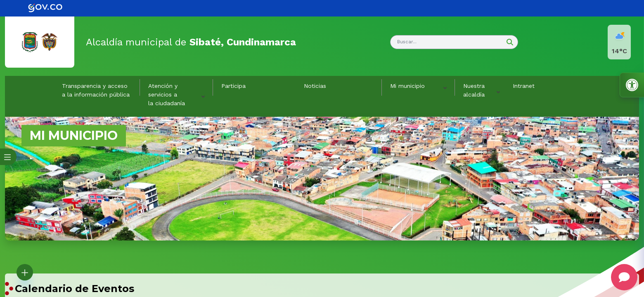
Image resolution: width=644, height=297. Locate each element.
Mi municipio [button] (407, 86)
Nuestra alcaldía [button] (474, 90)
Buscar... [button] (407, 42)
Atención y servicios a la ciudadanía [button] (167, 94)
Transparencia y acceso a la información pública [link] (96, 90)
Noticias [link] (315, 86)
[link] (51, 8)
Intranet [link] (524, 86)
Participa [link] (233, 86)
